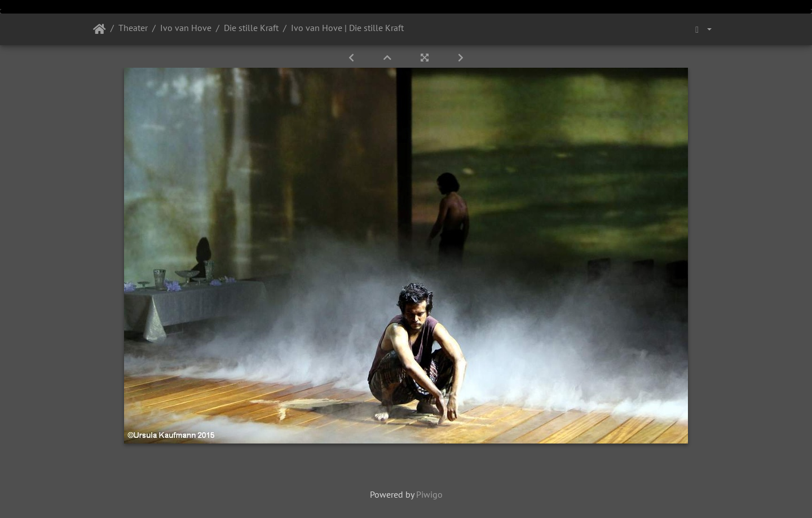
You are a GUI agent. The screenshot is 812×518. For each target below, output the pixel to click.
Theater (133, 28)
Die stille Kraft (251, 28)
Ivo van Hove (186, 28)
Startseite (100, 29)
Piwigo (429, 494)
